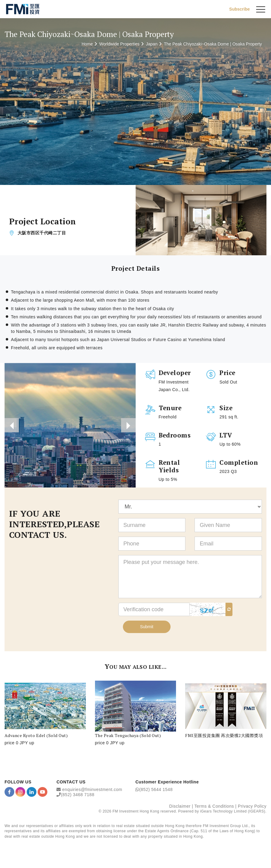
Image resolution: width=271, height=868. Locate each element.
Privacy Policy (252, 807)
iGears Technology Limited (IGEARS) (233, 813)
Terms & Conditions (214, 807)
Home (87, 44)
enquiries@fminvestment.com (92, 790)
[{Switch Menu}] (261, 9)
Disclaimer (180, 807)
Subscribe (239, 9)
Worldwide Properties (119, 44)
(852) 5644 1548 (156, 790)
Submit (147, 628)
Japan (152, 44)
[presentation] (12, 426)
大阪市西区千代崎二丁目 (42, 233)
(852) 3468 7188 (78, 796)
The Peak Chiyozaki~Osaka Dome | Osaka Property (213, 44)
